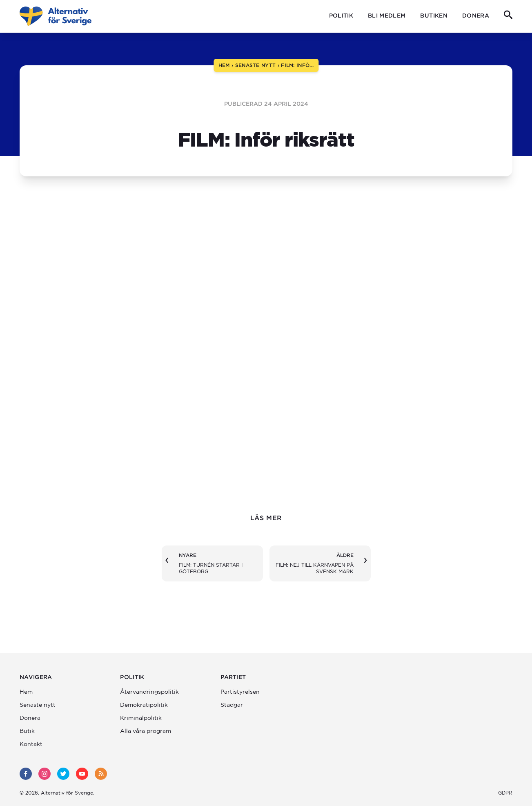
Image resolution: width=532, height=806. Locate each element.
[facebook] (26, 774)
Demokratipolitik (144, 705)
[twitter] (63, 774)
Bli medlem (387, 16)
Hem (26, 692)
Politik (341, 16)
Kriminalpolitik (141, 718)
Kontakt (31, 744)
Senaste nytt (38, 705)
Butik (27, 731)
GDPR (505, 793)
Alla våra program (146, 731)
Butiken (434, 16)
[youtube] (82, 774)
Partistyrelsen (240, 692)
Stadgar (232, 705)
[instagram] (45, 774)
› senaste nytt (253, 65)
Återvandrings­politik (149, 692)
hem (224, 65)
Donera (476, 16)
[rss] (101, 774)
